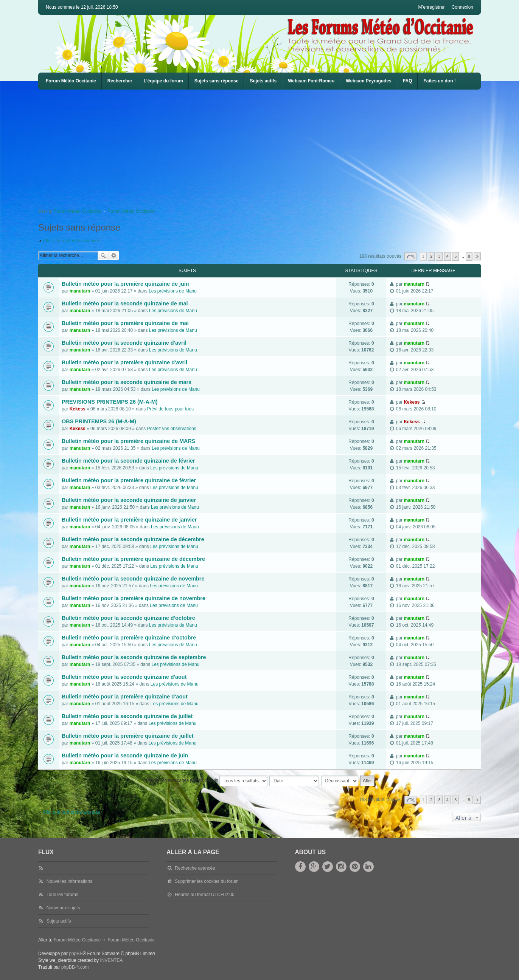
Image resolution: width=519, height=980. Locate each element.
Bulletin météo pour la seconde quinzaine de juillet (127, 716)
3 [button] (439, 256)
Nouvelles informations (69, 881)
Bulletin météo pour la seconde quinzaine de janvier (129, 500)
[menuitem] (311, 81)
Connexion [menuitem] (462, 7)
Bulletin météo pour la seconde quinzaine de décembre (133, 539)
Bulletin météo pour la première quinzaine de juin (125, 284)
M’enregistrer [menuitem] (432, 7)
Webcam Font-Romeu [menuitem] (311, 81)
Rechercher (120, 81)
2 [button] (431, 256)
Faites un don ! (439, 81)
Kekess (78, 409)
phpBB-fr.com (75, 967)
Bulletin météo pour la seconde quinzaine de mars (127, 382)
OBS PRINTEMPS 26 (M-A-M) (99, 421)
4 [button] (448, 256)
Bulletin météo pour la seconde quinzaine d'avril (124, 343)
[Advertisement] (265, 146)
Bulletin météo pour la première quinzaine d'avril (124, 362)
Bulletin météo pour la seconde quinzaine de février (128, 461)
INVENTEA (111, 960)
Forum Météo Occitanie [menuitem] (71, 81)
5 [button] (455, 256)
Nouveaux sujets (63, 908)
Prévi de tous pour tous (170, 409)
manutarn (80, 291)
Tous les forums (62, 895)
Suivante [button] (477, 256)
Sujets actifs (263, 81)
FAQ (408, 81)
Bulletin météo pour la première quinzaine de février (129, 480)
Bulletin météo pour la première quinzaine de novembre (134, 598)
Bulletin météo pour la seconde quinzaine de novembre (133, 579)
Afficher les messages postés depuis (206, 781)
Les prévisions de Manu (173, 291)
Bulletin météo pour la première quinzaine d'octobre (129, 638)
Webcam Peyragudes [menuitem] (369, 81)
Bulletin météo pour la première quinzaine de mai (125, 323)
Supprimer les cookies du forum (207, 881)
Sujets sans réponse (217, 81)
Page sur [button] (410, 256)
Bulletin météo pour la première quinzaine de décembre (133, 559)
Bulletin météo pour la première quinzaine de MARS (128, 441)
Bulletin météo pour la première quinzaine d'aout (125, 697)
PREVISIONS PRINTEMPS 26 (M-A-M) (110, 402)
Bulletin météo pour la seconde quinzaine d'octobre (128, 618)
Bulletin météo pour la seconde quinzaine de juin (125, 756)
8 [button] (469, 256)
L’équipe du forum (163, 81)
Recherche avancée (114, 255)
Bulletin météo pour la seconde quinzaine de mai (125, 303)
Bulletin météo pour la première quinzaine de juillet (128, 736)
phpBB (76, 954)
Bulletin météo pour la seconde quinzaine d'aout (124, 677)
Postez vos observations (172, 429)
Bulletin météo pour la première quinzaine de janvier (129, 520)
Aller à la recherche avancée (71, 241)
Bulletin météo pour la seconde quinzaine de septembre (134, 657)
